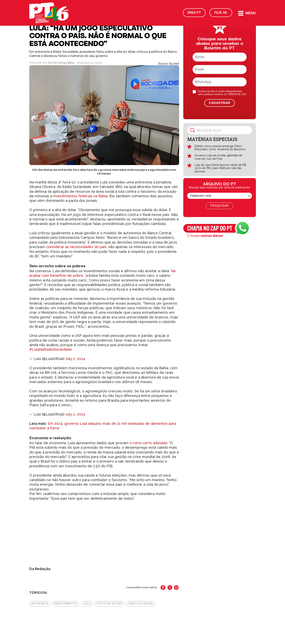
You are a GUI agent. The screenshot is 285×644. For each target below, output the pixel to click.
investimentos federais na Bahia (80, 196)
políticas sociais (109, 603)
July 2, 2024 (75, 359)
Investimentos (66, 603)
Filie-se (221, 13)
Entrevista (40, 603)
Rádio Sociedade (141, 603)
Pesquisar (219, 206)
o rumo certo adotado (148, 443)
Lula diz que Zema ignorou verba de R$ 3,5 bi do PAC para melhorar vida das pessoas (220, 168)
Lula (87, 603)
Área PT (194, 13)
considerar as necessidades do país (76, 247)
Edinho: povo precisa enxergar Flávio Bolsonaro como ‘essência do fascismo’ (220, 148)
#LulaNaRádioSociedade (51, 349)
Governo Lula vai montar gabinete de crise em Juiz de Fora (218, 157)
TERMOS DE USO (237, 94)
